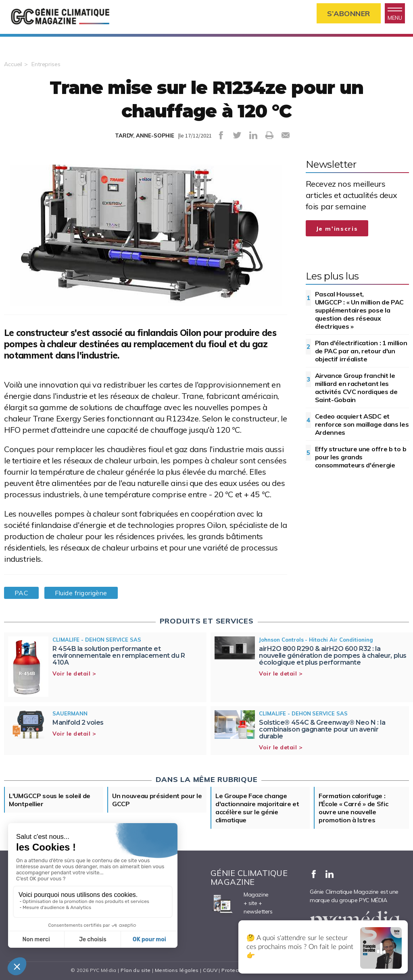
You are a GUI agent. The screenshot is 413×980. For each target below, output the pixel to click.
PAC (21, 593)
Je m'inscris (337, 229)
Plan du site (136, 970)
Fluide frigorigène (81, 593)
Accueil (13, 64)
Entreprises (46, 64)
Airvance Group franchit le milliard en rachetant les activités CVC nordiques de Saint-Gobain (356, 388)
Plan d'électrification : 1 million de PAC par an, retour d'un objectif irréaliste (361, 351)
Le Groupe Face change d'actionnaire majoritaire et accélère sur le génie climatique (257, 808)
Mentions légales (177, 970)
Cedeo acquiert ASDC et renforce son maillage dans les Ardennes (362, 424)
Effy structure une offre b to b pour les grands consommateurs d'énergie (361, 457)
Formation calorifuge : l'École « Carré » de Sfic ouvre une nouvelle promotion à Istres (354, 808)
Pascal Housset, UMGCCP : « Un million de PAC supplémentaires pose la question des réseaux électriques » (360, 310)
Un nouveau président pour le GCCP (157, 800)
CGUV (210, 970)
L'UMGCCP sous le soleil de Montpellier (50, 800)
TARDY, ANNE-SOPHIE (145, 136)
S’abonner (349, 14)
